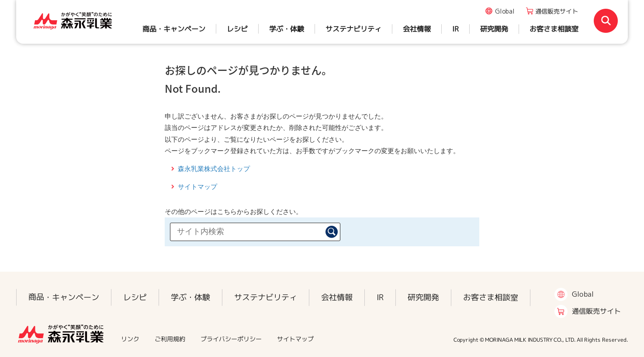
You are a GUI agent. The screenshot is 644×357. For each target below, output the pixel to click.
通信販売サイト (557, 11)
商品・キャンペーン (174, 29)
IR (455, 29)
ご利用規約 (170, 339)
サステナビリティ (353, 29)
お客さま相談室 (554, 29)
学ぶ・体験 (287, 29)
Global (505, 11)
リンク (130, 339)
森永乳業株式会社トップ (214, 169)
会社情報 (417, 29)
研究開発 (494, 29)
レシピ (237, 29)
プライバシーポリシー (231, 339)
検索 (332, 232)
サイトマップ (197, 187)
